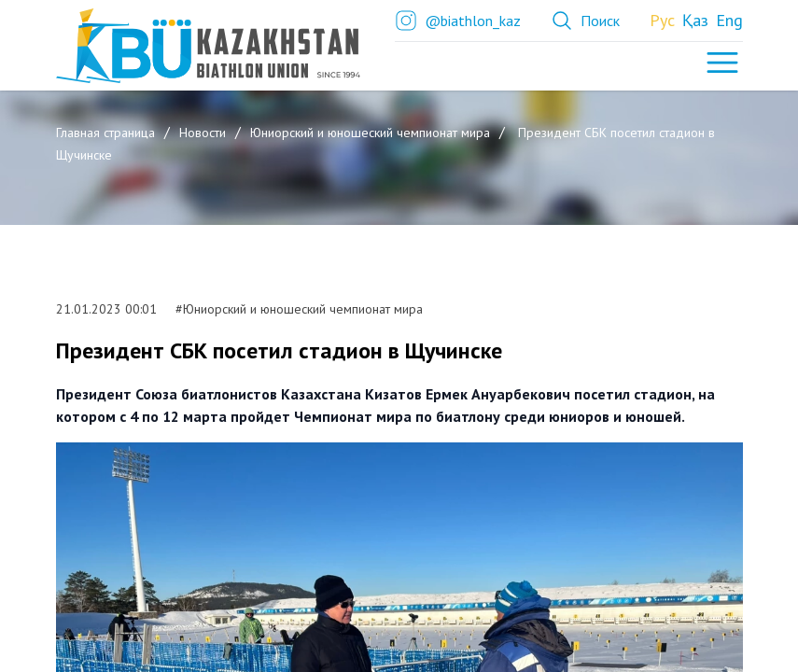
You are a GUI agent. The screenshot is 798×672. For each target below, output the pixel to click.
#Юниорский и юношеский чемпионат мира (297, 309)
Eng (729, 20)
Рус (662, 20)
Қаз (695, 20)
